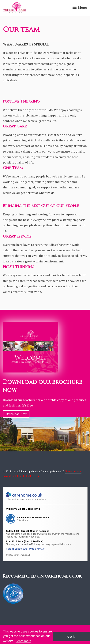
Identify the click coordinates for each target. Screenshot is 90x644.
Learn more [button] (23, 641)
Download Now (16, 414)
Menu (79, 8)
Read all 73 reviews (16, 549)
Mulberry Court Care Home (23, 509)
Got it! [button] (71, 637)
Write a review (37, 549)
